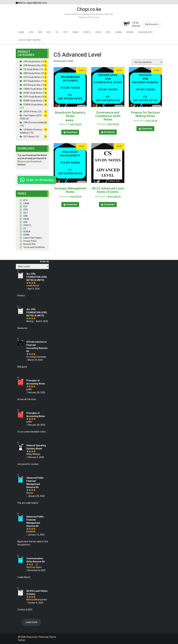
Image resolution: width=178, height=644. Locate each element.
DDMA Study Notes (33, 101)
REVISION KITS (145, 32)
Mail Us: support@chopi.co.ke (31, 3)
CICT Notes (29, 137)
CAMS (75, 32)
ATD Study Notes (32, 81)
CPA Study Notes (32, 61)
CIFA (40, 32)
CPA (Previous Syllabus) (35, 123)
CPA (31, 32)
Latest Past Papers (33, 238)
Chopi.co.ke (89, 9)
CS (57, 32)
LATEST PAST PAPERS (29, 40)
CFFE (108, 32)
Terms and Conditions (34, 247)
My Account (152, 24)
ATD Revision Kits (32, 85)
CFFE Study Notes (32, 97)
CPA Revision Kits (32, 65)
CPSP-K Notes (30, 112)
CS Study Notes (31, 69)
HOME (21, 32)
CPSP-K (87, 32)
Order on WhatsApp (40, 180)
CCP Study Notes (32, 77)
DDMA (119, 32)
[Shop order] (147, 62)
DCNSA (130, 32)
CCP (65, 32)
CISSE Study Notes (33, 93)
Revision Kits (29, 244)
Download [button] (72, 132)
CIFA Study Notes (32, 73)
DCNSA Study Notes (33, 105)
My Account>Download (29, 161)
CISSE (98, 32)
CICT (26, 213)
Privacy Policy (30, 241)
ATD (49, 32)
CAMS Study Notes (33, 89)
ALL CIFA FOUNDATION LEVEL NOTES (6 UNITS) (37, 277)
